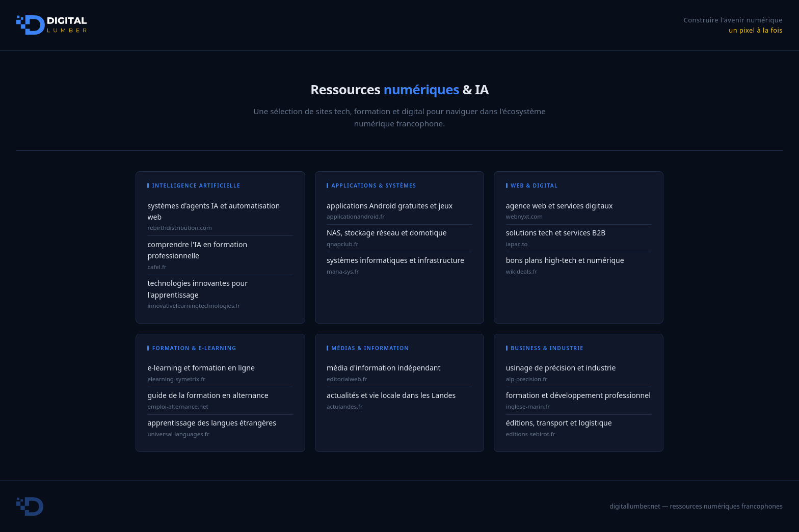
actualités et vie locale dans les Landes (391, 395)
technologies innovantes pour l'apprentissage (197, 289)
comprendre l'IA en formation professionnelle (197, 250)
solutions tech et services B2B (556, 233)
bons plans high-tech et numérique (565, 260)
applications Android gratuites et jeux (390, 206)
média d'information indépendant (384, 368)
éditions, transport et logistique (559, 423)
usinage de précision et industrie (561, 368)
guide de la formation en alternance (208, 395)
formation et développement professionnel (578, 395)
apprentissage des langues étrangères (212, 423)
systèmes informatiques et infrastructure (395, 260)
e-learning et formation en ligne (201, 368)
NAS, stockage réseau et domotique (387, 233)
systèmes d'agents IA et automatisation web (214, 211)
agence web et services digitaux (560, 206)
